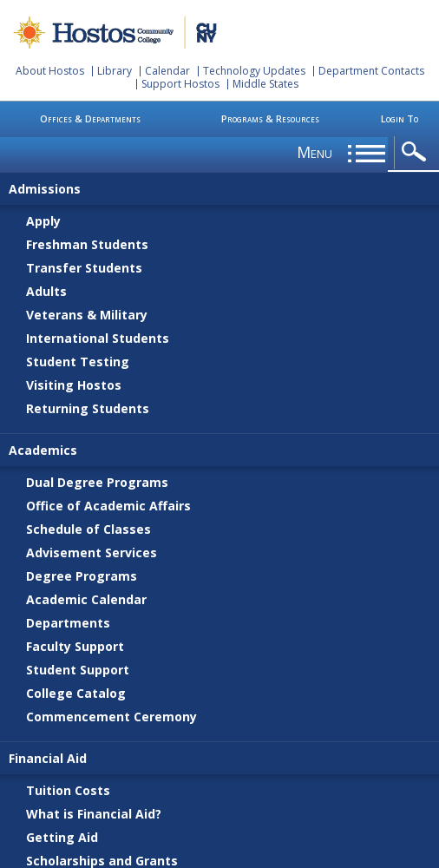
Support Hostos (180, 84)
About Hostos (50, 71)
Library (115, 71)
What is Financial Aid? (94, 814)
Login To (400, 118)
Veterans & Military (87, 315)
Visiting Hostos (74, 385)
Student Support (78, 670)
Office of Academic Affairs (108, 506)
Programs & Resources (270, 118)
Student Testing (78, 362)
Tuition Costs (68, 790)
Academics (43, 450)
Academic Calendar (86, 599)
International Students (98, 338)
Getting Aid (62, 837)
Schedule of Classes (88, 529)
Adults (46, 291)
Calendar (167, 71)
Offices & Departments (90, 118)
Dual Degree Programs (97, 482)
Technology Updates (254, 71)
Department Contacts (371, 71)
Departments (68, 623)
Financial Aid (48, 758)
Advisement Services (92, 552)
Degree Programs (82, 576)
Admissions (45, 189)
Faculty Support (75, 646)
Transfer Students (84, 268)
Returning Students (88, 408)
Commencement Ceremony (111, 717)
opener (417, 152)
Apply (43, 221)
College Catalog (76, 693)
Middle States (265, 84)
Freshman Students (87, 244)
